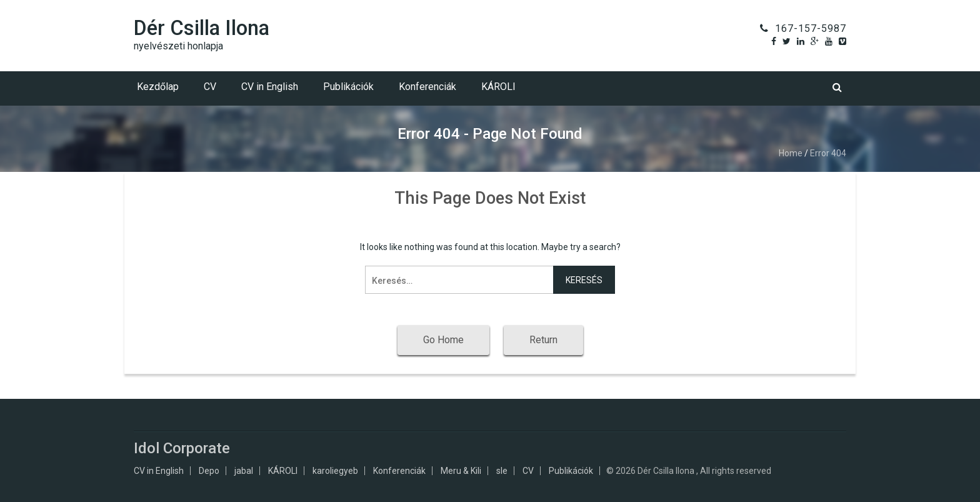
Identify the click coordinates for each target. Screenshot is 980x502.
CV (210, 87)
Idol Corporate (182, 448)
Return (543, 340)
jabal (244, 471)
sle (502, 471)
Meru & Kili (461, 471)
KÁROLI (498, 87)
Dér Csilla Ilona (202, 28)
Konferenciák (427, 87)
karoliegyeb (335, 471)
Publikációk (348, 87)
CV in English (270, 87)
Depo (209, 471)
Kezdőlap (158, 87)
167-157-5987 (811, 28)
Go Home (443, 340)
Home (791, 153)
